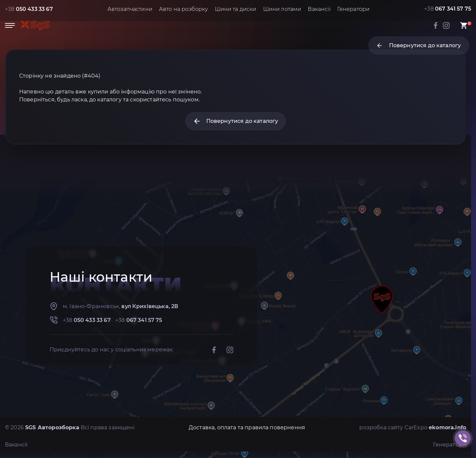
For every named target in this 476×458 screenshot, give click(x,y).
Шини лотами (282, 9)
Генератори (354, 9)
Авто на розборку (184, 9)
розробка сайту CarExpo (413, 427)
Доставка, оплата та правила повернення (247, 427)
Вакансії (319, 9)
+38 (29, 9)
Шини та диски (236, 9)
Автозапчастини (130, 9)
